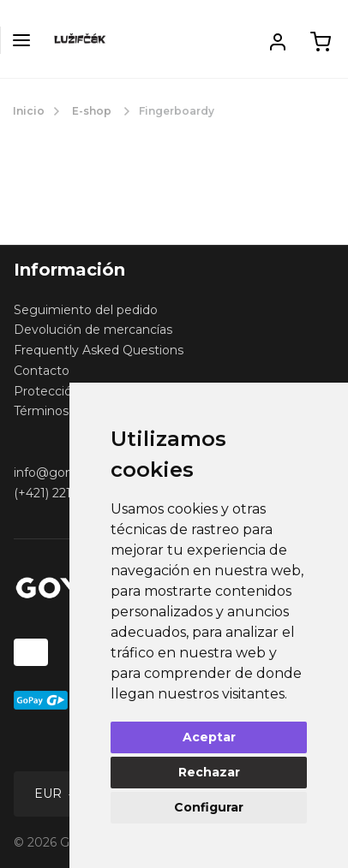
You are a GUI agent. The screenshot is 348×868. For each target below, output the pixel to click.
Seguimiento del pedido (86, 310)
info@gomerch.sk (67, 473)
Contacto (42, 371)
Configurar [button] (209, 807)
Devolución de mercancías (93, 330)
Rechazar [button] (209, 772)
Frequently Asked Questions (99, 350)
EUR (50, 794)
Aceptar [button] (209, 737)
